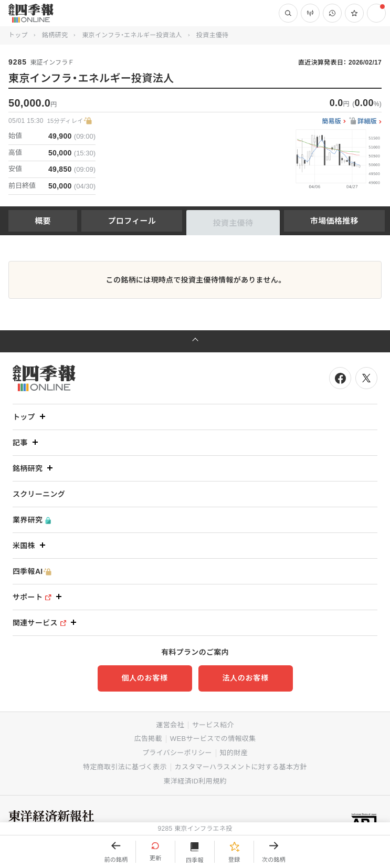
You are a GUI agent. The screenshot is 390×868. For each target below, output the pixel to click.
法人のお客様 (245, 678)
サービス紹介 (213, 725)
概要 (43, 221)
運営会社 (170, 725)
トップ (18, 35)
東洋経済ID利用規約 (195, 781)
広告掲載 (148, 739)
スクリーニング (39, 494)
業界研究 (32, 520)
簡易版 (331, 122)
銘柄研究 (55, 35)
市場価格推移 (334, 221)
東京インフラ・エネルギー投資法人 (132, 35)
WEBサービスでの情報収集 (213, 739)
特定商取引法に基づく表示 (125, 767)
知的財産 (234, 753)
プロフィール (132, 221)
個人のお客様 (144, 678)
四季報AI (32, 572)
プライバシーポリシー (177, 753)
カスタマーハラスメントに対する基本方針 (241, 767)
